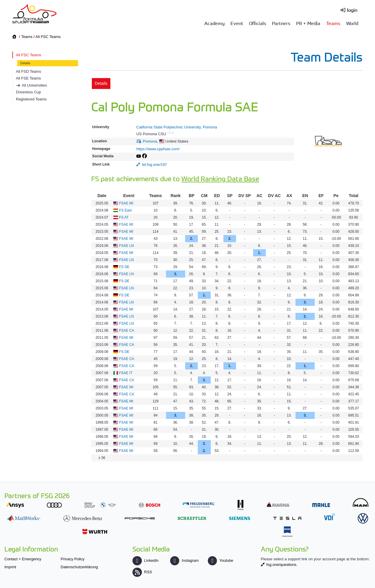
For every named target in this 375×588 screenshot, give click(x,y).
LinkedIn (145, 560)
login (352, 10)
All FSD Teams (29, 71)
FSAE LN (127, 246)
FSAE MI (126, 203)
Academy (214, 23)
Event (237, 23)
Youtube (220, 560)
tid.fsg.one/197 (154, 165)
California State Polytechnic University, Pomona (177, 127)
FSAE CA (127, 331)
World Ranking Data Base (220, 178)
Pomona (150, 141)
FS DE (124, 267)
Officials (258, 23)
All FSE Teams (28, 78)
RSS (142, 572)
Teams (333, 23)
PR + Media (308, 23)
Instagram (184, 560)
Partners (281, 23)
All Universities (34, 85)
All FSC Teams (48, 37)
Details (25, 63)
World (352, 23)
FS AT (124, 217)
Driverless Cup (28, 92)
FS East (126, 210)
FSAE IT (126, 373)
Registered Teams (31, 99)
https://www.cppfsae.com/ (158, 149)
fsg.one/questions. (282, 565)
